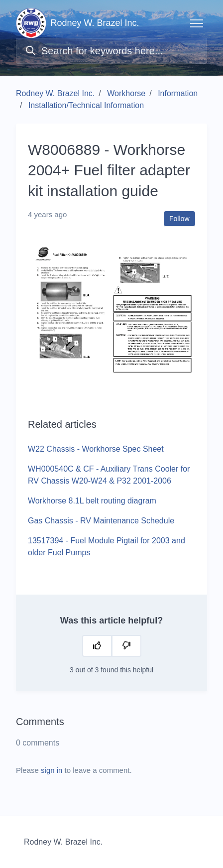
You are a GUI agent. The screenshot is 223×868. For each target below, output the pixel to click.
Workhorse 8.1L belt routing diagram (92, 501)
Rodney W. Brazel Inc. (55, 93)
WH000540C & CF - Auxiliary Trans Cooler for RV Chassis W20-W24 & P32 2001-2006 (109, 475)
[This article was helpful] (97, 646)
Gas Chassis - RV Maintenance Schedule (101, 521)
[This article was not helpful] (126, 646)
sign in (52, 770)
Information (178, 93)
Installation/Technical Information (86, 105)
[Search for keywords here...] (111, 51)
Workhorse (126, 93)
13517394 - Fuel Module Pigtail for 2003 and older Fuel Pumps (107, 547)
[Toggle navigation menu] (197, 23)
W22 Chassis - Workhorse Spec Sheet (96, 449)
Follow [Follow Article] (179, 219)
